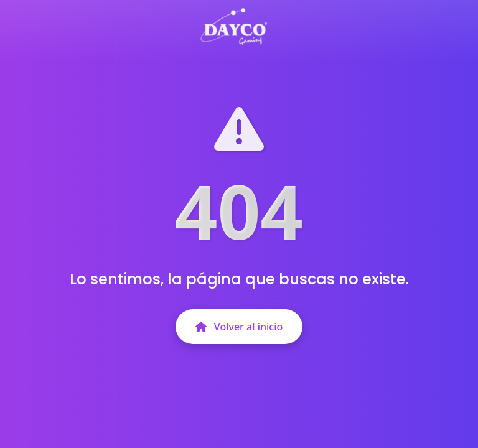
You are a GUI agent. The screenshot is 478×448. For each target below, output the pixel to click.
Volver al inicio (239, 327)
